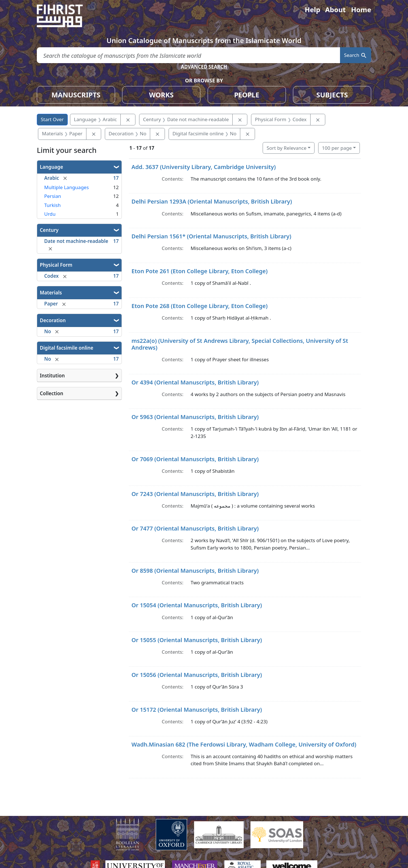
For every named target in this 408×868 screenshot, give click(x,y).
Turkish (52, 205)
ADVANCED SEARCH (204, 67)
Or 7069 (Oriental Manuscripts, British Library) (195, 459)
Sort (287, 148)
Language (52, 167)
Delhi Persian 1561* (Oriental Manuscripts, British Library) (211, 236)
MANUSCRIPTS (76, 95)
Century (49, 230)
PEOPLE (247, 95)
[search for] (188, 55)
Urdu (50, 214)
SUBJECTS (332, 95)
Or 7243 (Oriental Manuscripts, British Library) (195, 494)
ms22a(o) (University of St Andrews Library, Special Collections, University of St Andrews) (240, 344)
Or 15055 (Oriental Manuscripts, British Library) (197, 640)
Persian (53, 196)
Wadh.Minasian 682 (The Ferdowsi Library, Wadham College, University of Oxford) (244, 744)
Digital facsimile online (67, 348)
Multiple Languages (66, 187)
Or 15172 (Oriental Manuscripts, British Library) (197, 710)
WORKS (161, 95)
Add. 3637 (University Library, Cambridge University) (204, 167)
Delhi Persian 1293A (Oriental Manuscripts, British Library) (212, 201)
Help (312, 9)
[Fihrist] (65, 16)
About (335, 9)
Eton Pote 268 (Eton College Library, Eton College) (200, 306)
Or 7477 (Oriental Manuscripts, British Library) (195, 528)
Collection (52, 393)
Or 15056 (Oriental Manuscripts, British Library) (197, 675)
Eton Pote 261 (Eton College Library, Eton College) (200, 271)
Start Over (52, 119)
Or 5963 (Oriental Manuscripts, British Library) (195, 417)
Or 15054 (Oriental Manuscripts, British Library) (197, 605)
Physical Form (56, 265)
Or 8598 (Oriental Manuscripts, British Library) (195, 571)
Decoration (53, 320)
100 (337, 148)
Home (361, 9)
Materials (51, 293)
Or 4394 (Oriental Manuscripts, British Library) (195, 382)
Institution (52, 376)
